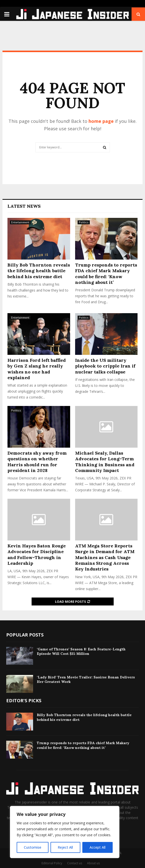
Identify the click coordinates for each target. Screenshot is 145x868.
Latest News (24, 206)
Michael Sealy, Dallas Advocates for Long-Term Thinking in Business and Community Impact (105, 462)
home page (101, 121)
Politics (84, 222)
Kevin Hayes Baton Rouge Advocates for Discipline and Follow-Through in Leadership (37, 554)
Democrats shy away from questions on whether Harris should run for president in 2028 (37, 462)
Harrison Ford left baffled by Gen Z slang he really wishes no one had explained (37, 369)
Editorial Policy (52, 863)
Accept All (97, 847)
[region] (65, 832)
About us (93, 863)
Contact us (75, 863)
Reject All (65, 847)
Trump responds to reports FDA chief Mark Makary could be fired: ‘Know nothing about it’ (106, 274)
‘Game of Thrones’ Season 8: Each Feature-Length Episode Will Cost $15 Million (81, 651)
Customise (33, 847)
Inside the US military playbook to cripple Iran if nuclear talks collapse (105, 366)
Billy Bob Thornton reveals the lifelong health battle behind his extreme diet (39, 271)
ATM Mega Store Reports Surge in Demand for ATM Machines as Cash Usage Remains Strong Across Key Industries (105, 557)
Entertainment (20, 222)
